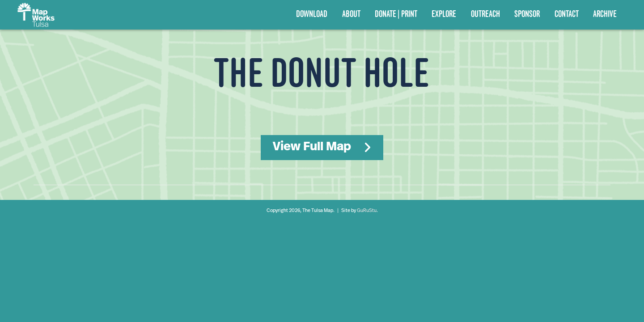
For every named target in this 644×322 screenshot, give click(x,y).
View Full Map (312, 147)
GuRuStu (367, 211)
